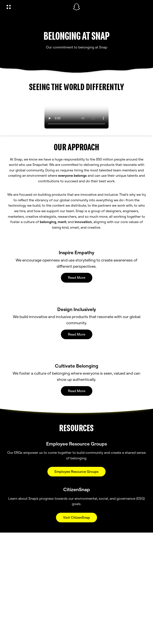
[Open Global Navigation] (37, 7)
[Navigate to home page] (76, 7)
